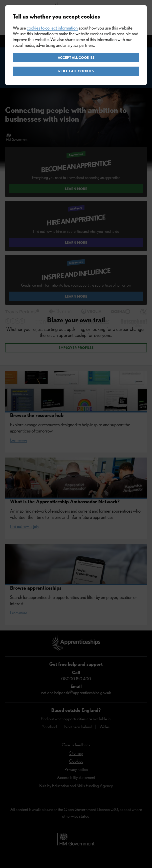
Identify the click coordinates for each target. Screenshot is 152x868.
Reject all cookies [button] (76, 71)
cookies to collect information (52, 28)
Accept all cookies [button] (76, 58)
